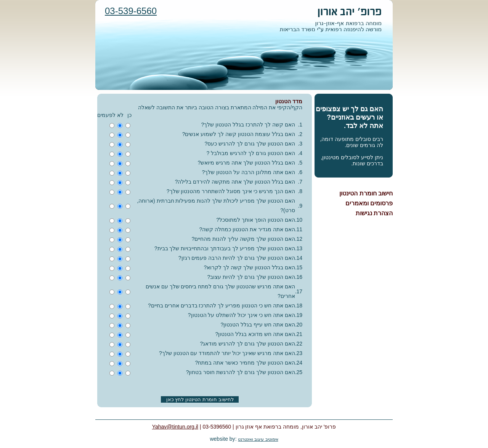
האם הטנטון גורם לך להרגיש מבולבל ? (251, 153)
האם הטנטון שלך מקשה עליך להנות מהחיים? (243, 239)
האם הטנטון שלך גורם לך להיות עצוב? (251, 277)
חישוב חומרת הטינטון (366, 193)
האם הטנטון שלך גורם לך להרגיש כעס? (250, 144)
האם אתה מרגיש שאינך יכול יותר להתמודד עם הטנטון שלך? (227, 353)
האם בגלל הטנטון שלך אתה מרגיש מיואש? (246, 163)
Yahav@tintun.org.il (175, 427)
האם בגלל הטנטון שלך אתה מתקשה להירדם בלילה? (235, 182)
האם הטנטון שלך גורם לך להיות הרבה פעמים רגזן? (237, 258)
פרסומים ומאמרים (369, 203)
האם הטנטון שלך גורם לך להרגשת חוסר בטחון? (241, 372)
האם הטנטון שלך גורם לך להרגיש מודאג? (248, 344)
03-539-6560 (131, 11)
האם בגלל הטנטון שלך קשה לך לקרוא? (250, 267)
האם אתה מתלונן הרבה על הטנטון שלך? (249, 172)
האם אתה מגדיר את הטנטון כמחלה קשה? (247, 229)
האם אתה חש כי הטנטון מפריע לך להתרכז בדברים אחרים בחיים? (222, 306)
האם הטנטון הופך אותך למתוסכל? (255, 220)
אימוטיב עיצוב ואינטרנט (258, 439)
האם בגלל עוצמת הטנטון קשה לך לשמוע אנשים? (239, 134)
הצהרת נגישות (374, 213)
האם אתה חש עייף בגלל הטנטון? (258, 325)
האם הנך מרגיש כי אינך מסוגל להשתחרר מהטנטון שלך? (231, 191)
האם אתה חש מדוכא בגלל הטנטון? (255, 334)
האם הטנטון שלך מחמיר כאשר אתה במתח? (245, 363)
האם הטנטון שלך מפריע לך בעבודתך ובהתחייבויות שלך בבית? (225, 248)
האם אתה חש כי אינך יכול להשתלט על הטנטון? (242, 315)
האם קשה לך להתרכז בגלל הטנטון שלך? (248, 125)
